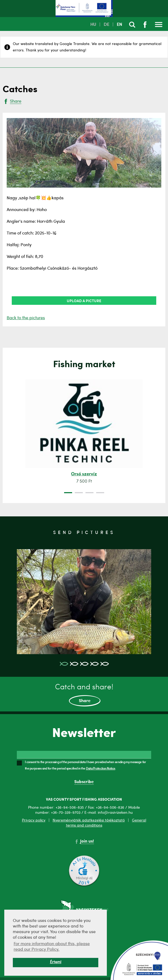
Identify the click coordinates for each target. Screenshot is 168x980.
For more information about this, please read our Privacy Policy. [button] (52, 947)
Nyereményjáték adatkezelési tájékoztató (89, 820)
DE (106, 25)
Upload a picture (84, 301)
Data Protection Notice (101, 768)
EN (119, 25)
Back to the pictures (26, 318)
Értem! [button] (56, 962)
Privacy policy (34, 820)
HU (93, 25)
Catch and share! (84, 695)
